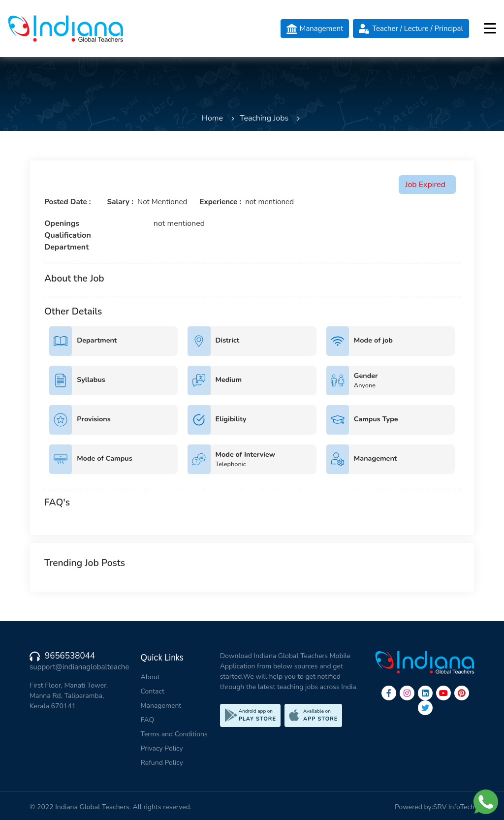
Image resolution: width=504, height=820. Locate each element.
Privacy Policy (162, 748)
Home (212, 118)
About (150, 677)
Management (161, 706)
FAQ (148, 720)
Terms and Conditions (174, 734)
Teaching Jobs (264, 118)
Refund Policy (162, 763)
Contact (153, 691)
